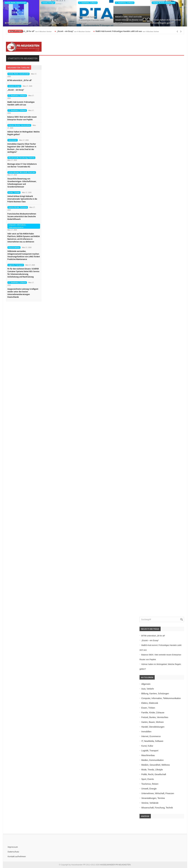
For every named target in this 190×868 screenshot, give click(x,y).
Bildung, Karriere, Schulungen (155, 694)
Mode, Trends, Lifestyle (152, 770)
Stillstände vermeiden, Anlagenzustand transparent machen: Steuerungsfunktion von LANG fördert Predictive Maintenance (24, 255)
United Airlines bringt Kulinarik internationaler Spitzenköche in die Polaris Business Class (22, 199)
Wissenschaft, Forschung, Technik (21, 158)
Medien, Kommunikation (152, 760)
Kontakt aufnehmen (17, 856)
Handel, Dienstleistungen (153, 727)
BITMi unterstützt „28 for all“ (18, 23)
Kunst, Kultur (147, 746)
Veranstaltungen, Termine (153, 798)
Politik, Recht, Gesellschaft (16, 3)
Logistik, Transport (16, 265)
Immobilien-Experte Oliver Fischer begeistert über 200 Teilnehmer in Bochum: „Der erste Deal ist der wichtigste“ (22, 148)
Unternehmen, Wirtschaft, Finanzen (22, 172)
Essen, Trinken (14, 192)
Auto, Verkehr (148, 689)
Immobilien (13, 140)
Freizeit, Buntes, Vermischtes (164, 3)
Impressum (13, 847)
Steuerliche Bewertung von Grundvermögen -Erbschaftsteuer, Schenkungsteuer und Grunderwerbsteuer (22, 183)
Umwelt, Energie (48, 3)
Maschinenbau (14, 247)
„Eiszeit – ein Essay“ (51, 23)
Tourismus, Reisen (150, 784)
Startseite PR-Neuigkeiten (23, 58)
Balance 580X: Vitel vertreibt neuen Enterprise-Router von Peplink (129, 20)
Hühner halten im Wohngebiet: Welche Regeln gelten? (167, 21)
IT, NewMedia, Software (88, 3)
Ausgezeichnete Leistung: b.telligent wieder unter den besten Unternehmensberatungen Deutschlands (23, 293)
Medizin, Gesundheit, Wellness (156, 765)
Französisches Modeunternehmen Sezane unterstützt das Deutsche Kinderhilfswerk (22, 216)
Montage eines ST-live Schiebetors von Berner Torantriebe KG (22, 165)
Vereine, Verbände (150, 803)
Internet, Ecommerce (151, 736)
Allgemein (146, 684)
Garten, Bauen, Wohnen (153, 722)
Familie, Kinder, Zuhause (18, 207)
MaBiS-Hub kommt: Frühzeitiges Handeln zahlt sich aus (91, 20)
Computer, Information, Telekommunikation (17, 226)
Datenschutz (13, 852)
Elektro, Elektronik (150, 703)
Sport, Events (148, 779)
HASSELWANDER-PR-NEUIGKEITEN (115, 865)
